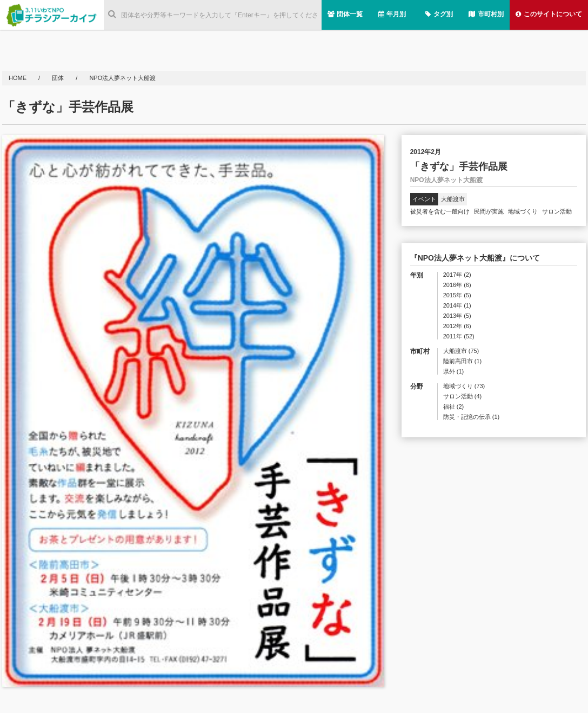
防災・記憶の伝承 (472, 417)
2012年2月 (426, 152)
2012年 (457, 326)
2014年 (457, 306)
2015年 (457, 295)
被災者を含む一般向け (440, 211)
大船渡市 (453, 199)
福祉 (454, 407)
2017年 (457, 275)
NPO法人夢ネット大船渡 (122, 78)
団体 (59, 78)
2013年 (457, 316)
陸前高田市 (463, 361)
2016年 (457, 285)
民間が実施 (489, 211)
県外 (454, 372)
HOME (18, 78)
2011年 (459, 336)
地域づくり (523, 211)
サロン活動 (557, 211)
